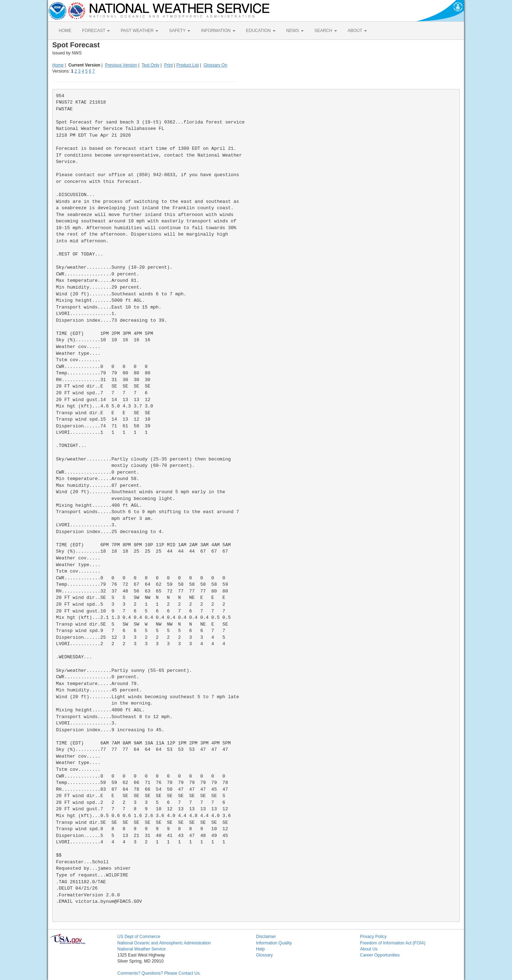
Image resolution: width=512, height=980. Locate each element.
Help (260, 949)
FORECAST (96, 31)
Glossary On (215, 65)
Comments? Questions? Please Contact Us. (159, 973)
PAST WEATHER (139, 31)
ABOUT (357, 31)
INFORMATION (218, 31)
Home (58, 65)
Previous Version (121, 65)
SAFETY (180, 31)
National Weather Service (142, 949)
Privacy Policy (374, 937)
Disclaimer (266, 937)
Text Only (150, 65)
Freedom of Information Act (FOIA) (393, 943)
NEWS (295, 31)
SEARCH (326, 31)
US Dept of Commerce (139, 937)
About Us (369, 949)
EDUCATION (261, 31)
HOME (65, 31)
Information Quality (274, 943)
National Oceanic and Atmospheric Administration (164, 943)
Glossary (264, 955)
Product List (188, 65)
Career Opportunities (380, 955)
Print (168, 65)
